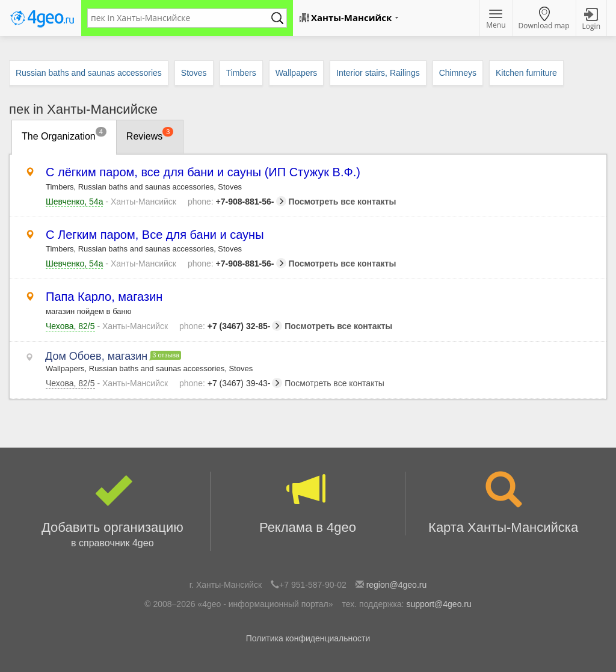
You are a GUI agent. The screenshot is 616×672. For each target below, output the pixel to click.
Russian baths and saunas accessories (89, 73)
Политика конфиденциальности (308, 638)
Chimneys (458, 73)
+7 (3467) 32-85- (231, 326)
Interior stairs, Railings (378, 73)
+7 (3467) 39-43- (231, 383)
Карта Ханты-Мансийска (503, 503)
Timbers (241, 73)
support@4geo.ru (439, 604)
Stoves (194, 73)
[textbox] (181, 18)
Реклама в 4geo (308, 503)
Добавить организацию (112, 511)
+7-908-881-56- (237, 202)
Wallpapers (297, 73)
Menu (496, 20)
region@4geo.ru (397, 585)
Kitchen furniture (526, 73)
